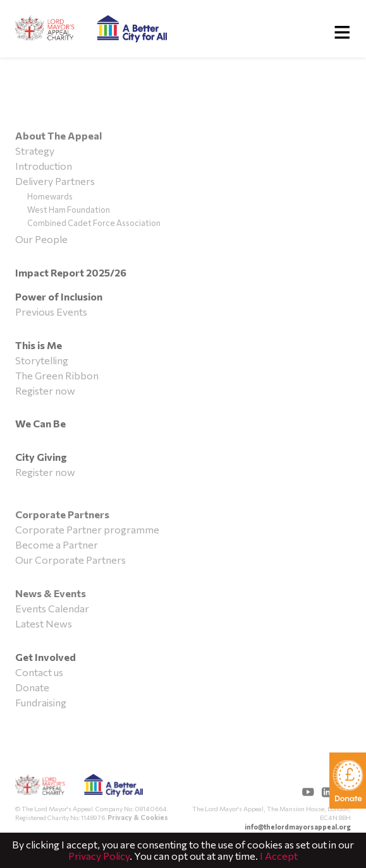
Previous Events (51, 312)
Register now (45, 390)
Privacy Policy (99, 856)
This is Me (39, 345)
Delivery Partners (55, 181)
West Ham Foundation (69, 210)
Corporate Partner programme (87, 529)
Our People (41, 239)
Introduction (44, 166)
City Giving (41, 457)
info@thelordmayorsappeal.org (298, 827)
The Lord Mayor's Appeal (79, 789)
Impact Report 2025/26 (71, 272)
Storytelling (42, 360)
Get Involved (46, 657)
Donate (32, 687)
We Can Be (40, 423)
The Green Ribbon (57, 375)
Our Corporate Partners (70, 560)
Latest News (44, 623)
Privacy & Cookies (138, 817)
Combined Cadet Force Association (94, 223)
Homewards (50, 196)
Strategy (35, 151)
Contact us (39, 672)
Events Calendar (52, 608)
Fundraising (41, 702)
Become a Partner (57, 544)
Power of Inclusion (59, 296)
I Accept (279, 856)
